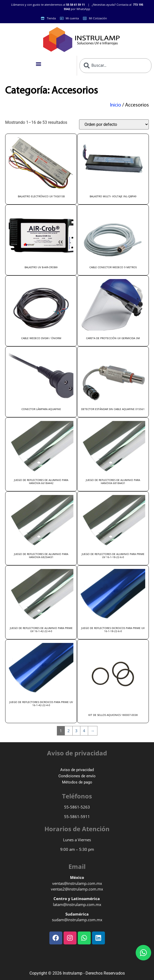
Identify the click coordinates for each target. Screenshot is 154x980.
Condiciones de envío (77, 776)
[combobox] (115, 66)
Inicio (116, 105)
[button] (38, 64)
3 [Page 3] (76, 731)
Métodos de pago (77, 782)
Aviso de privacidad (77, 770)
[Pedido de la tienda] (114, 124)
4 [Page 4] (84, 731)
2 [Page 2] (69, 731)
